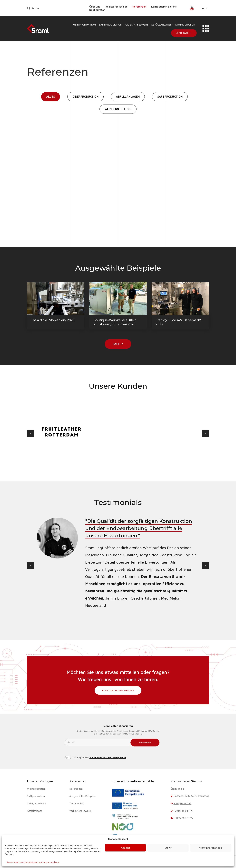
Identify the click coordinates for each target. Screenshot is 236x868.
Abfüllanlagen (162, 25)
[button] (204, 8)
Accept (125, 848)
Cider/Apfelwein (137, 25)
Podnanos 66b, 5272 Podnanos (191, 796)
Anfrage (184, 33)
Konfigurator (97, 10)
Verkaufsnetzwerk (80, 811)
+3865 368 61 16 (183, 811)
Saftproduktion (111, 25)
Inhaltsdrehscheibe (116, 7)
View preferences (211, 848)
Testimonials (77, 803)
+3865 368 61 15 (183, 818)
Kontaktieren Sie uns (164, 7)
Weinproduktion (84, 25)
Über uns (95, 7)
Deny (168, 848)
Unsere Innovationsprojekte (133, 781)
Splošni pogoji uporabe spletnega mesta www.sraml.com (33, 862)
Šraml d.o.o (177, 789)
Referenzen (139, 7)
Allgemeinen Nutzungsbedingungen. (108, 757)
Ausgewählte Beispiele (83, 796)
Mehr (118, 344)
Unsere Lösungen (40, 781)
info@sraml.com (183, 803)
